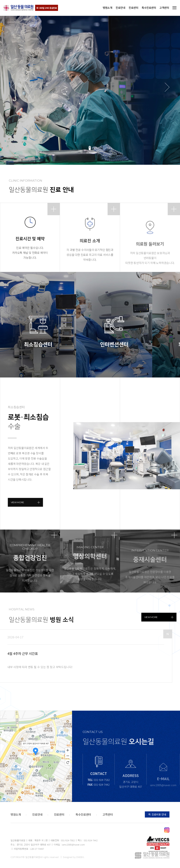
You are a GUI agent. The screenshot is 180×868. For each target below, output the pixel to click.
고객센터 (164, 8)
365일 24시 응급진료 (47, 8)
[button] (90, 151)
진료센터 (133, 8)
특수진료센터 (149, 8)
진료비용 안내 (157, 814)
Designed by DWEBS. (74, 857)
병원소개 (107, 8)
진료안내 (120, 8)
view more (159, 617)
